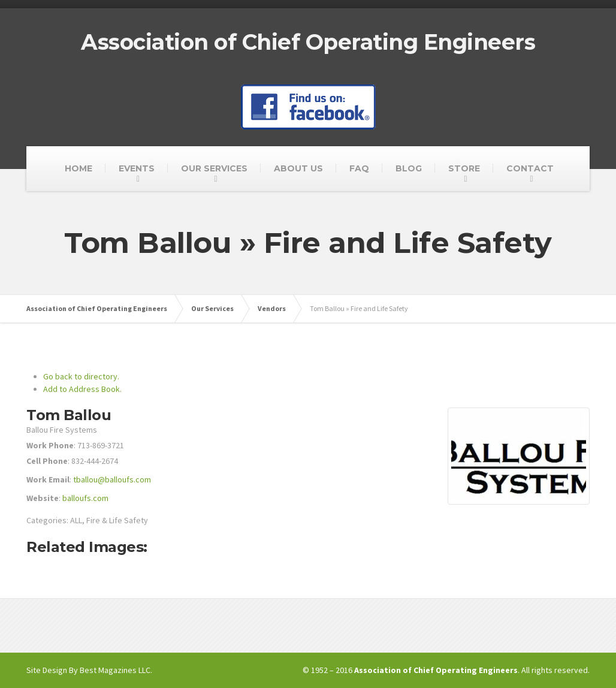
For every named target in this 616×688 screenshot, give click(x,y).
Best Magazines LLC (115, 670)
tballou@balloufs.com (112, 479)
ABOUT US (298, 168)
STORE (464, 168)
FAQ (359, 168)
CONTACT (530, 168)
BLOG (409, 168)
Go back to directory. (81, 376)
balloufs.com (85, 498)
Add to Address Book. (82, 389)
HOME (78, 168)
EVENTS (137, 168)
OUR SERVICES (214, 168)
